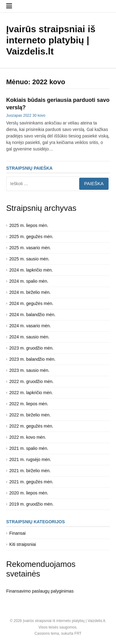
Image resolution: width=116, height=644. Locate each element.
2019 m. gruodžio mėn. (31, 504)
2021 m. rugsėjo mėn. (30, 459)
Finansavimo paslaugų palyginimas (40, 591)
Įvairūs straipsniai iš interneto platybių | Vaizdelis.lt (51, 40)
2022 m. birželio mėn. (30, 415)
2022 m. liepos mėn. (29, 404)
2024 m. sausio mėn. (29, 337)
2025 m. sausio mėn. (29, 259)
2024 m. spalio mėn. (29, 281)
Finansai (17, 533)
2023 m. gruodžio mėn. (31, 348)
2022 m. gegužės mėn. (31, 426)
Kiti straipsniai (23, 544)
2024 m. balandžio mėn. (32, 315)
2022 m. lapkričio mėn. (31, 393)
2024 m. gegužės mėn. (31, 303)
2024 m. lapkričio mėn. (31, 270)
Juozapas (14, 115)
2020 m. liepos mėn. (29, 493)
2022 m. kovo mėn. (28, 437)
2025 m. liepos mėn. (29, 225)
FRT (78, 633)
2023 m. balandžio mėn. (32, 359)
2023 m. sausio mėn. (29, 370)
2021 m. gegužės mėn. (31, 482)
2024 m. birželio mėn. (30, 292)
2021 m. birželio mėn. (30, 471)
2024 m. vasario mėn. (30, 326)
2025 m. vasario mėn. (30, 248)
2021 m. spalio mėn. (29, 448)
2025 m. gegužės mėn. (31, 237)
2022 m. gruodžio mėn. (31, 381)
